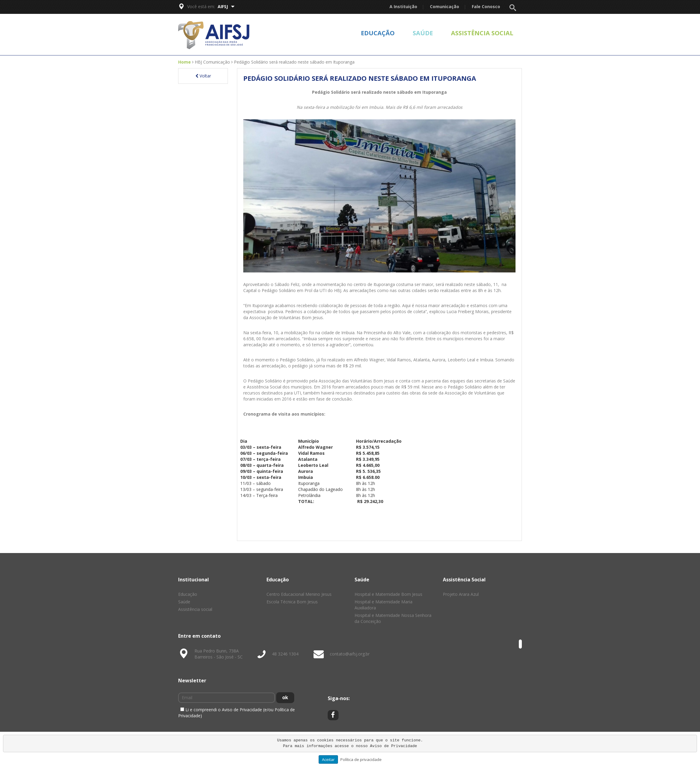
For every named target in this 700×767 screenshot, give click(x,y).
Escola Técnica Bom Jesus (292, 602)
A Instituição (403, 6)
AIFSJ (226, 6)
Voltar (203, 76)
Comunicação (445, 6)
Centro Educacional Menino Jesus (299, 594)
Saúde (423, 33)
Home (184, 62)
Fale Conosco (486, 6)
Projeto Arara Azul (461, 594)
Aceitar (328, 759)
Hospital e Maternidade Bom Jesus (388, 594)
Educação (378, 33)
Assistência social (482, 33)
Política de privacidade (361, 759)
